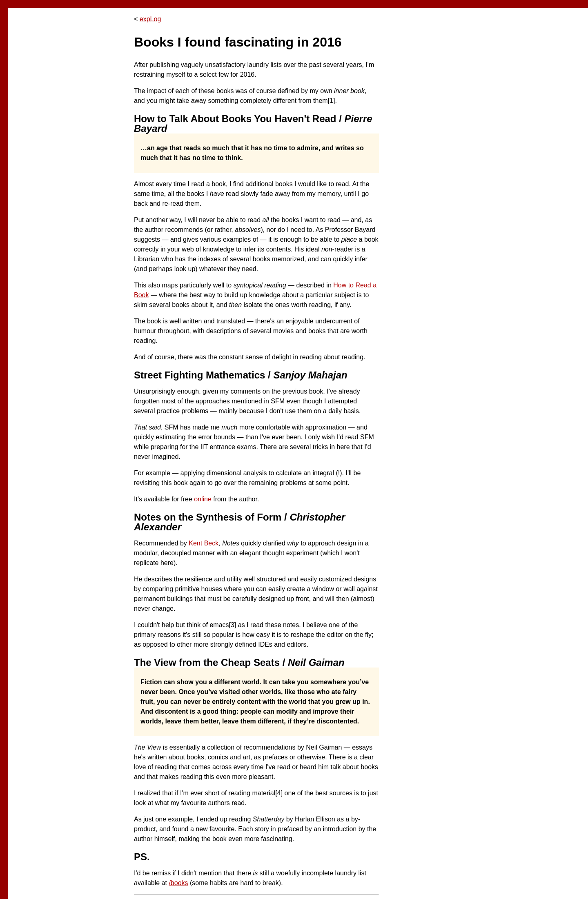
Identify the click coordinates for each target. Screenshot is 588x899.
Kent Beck (204, 543)
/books (178, 883)
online (203, 499)
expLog (150, 19)
